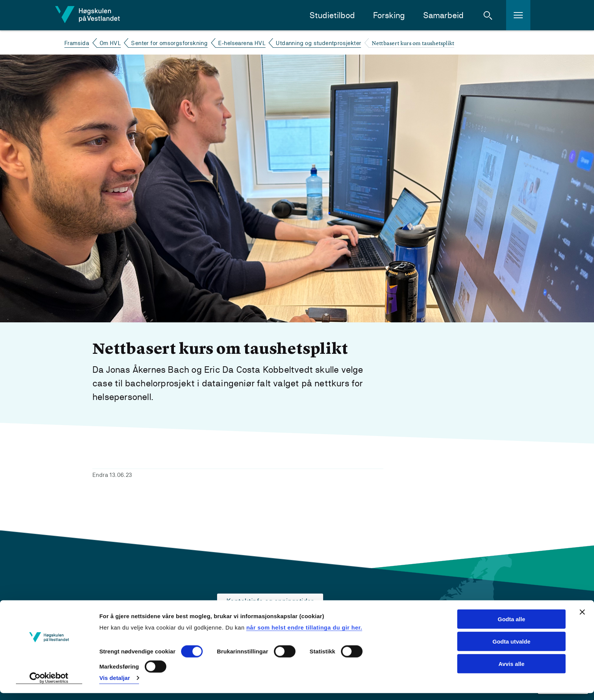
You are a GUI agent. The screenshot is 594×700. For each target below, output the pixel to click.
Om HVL (110, 43)
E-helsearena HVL (242, 43)
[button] (488, 15)
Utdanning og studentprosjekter (318, 43)
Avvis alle (512, 671)
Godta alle (512, 626)
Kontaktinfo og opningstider (270, 601)
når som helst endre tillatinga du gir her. (304, 634)
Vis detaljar (115, 685)
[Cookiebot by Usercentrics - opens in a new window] (49, 685)
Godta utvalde (511, 648)
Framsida (77, 43)
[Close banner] (582, 619)
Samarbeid (443, 15)
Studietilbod (332, 15)
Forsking (389, 15)
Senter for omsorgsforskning (169, 43)
